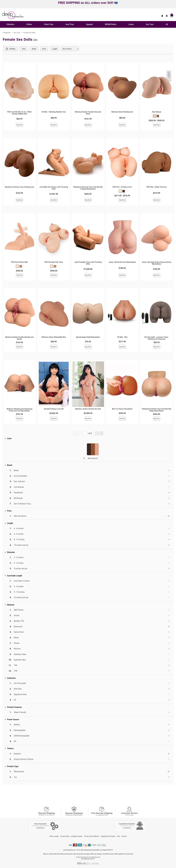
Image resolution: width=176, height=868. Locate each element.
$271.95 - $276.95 (122, 196)
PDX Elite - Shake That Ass (157, 187)
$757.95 (19, 414)
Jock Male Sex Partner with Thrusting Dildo (54, 188)
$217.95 (122, 342)
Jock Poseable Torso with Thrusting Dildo (88, 263)
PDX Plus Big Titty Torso (54, 262)
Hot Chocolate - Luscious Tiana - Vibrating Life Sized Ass (157, 338)
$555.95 (157, 414)
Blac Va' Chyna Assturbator (122, 409)
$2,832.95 (54, 413)
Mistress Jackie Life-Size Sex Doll (88, 409)
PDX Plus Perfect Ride (19, 262)
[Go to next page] (97, 433)
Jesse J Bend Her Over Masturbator (122, 262)
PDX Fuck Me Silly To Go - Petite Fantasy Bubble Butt (19, 113)
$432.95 (88, 194)
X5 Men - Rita (122, 337)
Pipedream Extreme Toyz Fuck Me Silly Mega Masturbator (157, 410)
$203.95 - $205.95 (157, 121)
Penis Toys (49, 24)
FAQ (118, 836)
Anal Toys (70, 24)
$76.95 (88, 342)
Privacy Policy (65, 836)
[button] (154, 116)
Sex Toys (150, 24)
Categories (7, 33)
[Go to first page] (75, 433)
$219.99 (157, 193)
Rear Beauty (157, 112)
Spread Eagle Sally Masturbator (88, 337)
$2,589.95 (88, 413)
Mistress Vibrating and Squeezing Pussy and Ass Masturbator (19, 410)
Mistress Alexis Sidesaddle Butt (54, 337)
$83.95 (157, 342)
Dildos (29, 24)
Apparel (89, 24)
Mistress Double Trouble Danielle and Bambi (19, 338)
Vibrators (10, 24)
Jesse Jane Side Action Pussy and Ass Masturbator (157, 263)
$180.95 (122, 268)
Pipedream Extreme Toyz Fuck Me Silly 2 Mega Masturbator (88, 188)
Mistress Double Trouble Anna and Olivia (88, 113)
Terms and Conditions (92, 836)
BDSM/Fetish (111, 24)
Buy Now (19, 125)
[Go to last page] (101, 433)
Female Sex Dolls (29, 33)
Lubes (131, 24)
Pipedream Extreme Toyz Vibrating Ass (19, 187)
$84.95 (54, 118)
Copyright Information (108, 836)
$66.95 (19, 119)
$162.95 (19, 193)
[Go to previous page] (79, 433)
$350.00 (19, 271)
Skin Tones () (93, 458)
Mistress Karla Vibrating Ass (122, 112)
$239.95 (122, 413)
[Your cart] (171, 16)
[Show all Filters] (11, 49)
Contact (124, 836)
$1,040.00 (88, 269)
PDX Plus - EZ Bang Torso (122, 187)
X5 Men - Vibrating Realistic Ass (54, 112)
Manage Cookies (77, 836)
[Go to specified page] (85, 433)
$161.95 (88, 119)
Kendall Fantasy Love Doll (54, 409)
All (167, 24)
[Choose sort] (70, 49)
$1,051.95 (54, 194)
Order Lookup (54, 836)
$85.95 (122, 118)
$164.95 (157, 269)
